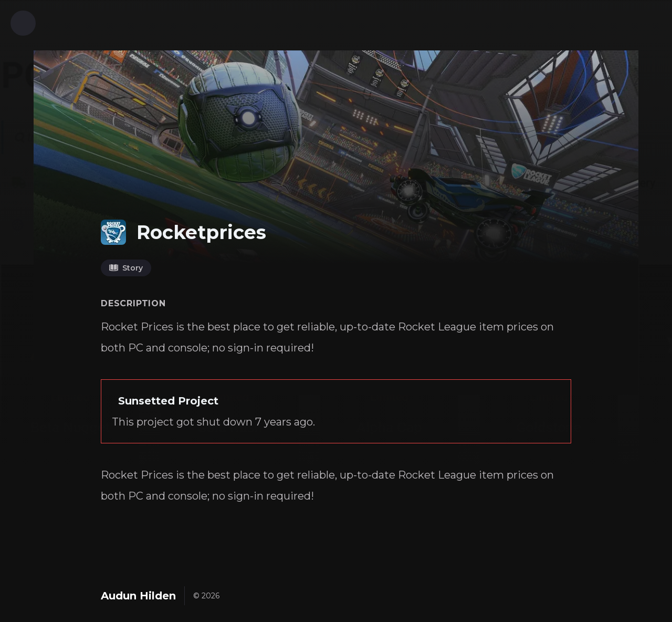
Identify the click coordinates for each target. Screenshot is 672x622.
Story (126, 268)
